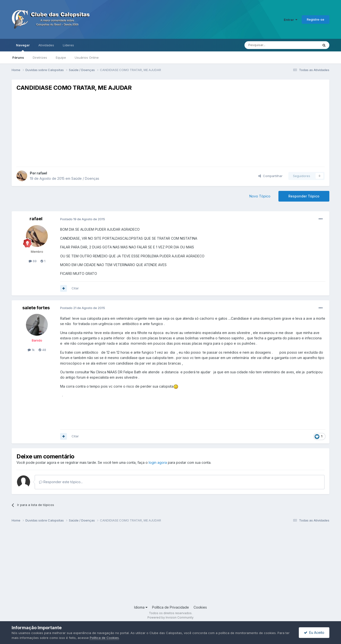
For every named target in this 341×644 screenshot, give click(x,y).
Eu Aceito (314, 632)
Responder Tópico (304, 196)
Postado (83, 219)
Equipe (61, 57)
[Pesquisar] (268, 45)
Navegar (23, 47)
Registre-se (316, 19)
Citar (75, 288)
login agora (158, 462)
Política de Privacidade (170, 607)
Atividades (46, 45)
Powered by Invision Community (170, 617)
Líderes (68, 45)
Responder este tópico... (61, 482)
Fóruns (18, 57)
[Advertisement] (170, 129)
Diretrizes (40, 57)
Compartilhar (270, 176)
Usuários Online (87, 57)
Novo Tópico (260, 196)
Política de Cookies (104, 638)
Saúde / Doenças (85, 178)
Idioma (141, 607)
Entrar (291, 20)
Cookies (200, 607)
